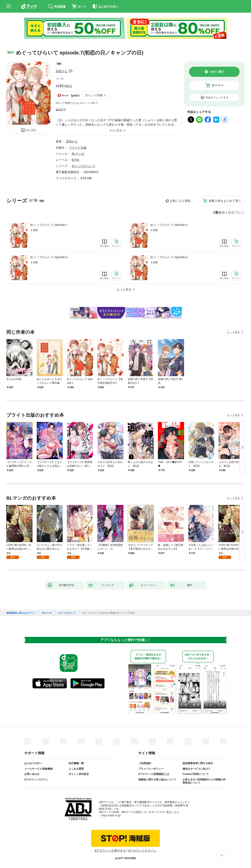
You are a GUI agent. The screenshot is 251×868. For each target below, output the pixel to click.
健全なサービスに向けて (197, 769)
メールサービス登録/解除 (39, 769)
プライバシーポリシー (151, 769)
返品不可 (61, 110)
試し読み (31, 130)
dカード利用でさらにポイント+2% (75, 103)
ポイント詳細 (94, 95)
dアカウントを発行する (110, 850)
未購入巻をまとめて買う (225, 201)
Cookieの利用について (196, 774)
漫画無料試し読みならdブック (21, 613)
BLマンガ (78, 154)
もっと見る (233, 332)
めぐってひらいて (84, 166)
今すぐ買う (217, 72)
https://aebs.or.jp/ (111, 815)
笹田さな (62, 71)
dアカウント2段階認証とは (154, 774)
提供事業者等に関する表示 (198, 763)
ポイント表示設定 (79, 774)
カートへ (217, 85)
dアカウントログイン (36, 780)
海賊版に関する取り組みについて (157, 780)
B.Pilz (76, 160)
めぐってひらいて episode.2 (169, 225)
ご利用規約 (145, 763)
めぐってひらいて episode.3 (49, 257)
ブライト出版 (78, 148)
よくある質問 (76, 769)
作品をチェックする (217, 98)
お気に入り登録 (180, 201)
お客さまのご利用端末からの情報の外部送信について (204, 781)
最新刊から (236, 213)
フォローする (71, 71)
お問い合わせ (32, 774)
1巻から (219, 213)
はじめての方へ (33, 763)
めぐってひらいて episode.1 (49, 225)
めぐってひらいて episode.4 (169, 257)
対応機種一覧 (76, 763)
